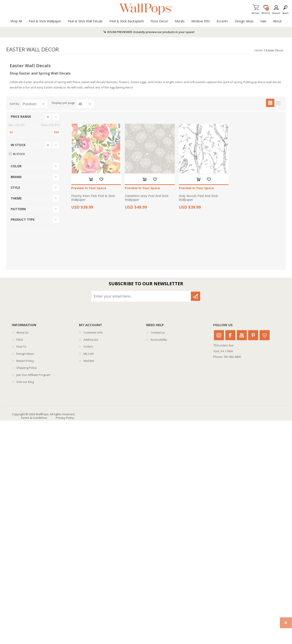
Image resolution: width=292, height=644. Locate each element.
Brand (16, 177)
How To (21, 346)
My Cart (256, 12)
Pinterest (253, 335)
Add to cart (91, 179)
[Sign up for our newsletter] (141, 296)
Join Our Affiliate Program (33, 375)
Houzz (265, 335)
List (278, 103)
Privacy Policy (65, 418)
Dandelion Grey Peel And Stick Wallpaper (147, 198)
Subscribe (196, 296)
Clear (48, 117)
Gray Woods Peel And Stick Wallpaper (198, 198)
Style (15, 188)
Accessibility (159, 340)
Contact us (158, 332)
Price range (21, 116)
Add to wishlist (101, 179)
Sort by (14, 104)
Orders (88, 346)
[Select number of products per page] (85, 104)
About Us (22, 332)
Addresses (91, 340)
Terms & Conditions (34, 418)
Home (259, 50)
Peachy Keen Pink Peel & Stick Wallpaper (93, 198)
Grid (270, 103)
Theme (16, 198)
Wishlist (89, 361)
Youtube (242, 335)
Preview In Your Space (89, 188)
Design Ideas (25, 354)
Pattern (18, 209)
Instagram (219, 335)
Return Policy (25, 361)
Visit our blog (25, 382)
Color (16, 166)
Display (57, 103)
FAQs (20, 340)
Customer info (93, 332)
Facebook (230, 335)
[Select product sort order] (34, 104)
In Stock (18, 145)
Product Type (23, 219)
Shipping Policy (27, 368)
